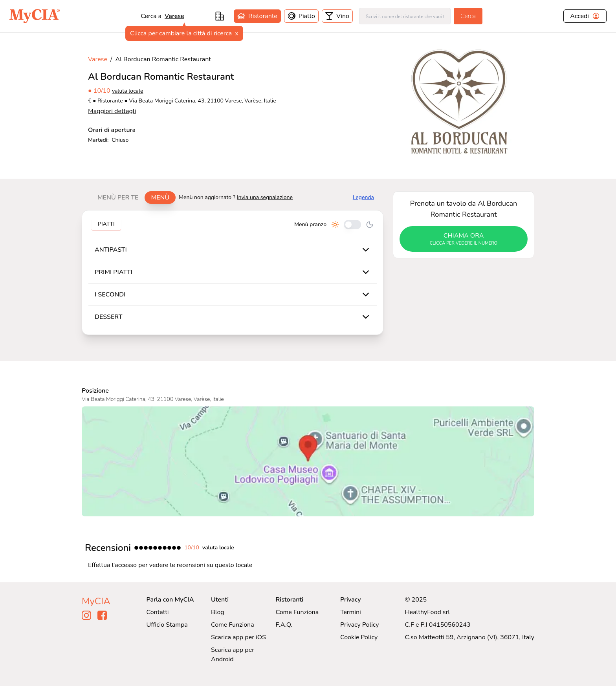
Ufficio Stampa (167, 625)
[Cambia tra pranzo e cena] (352, 225)
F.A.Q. (284, 625)
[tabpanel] (233, 273)
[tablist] (133, 198)
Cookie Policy (359, 637)
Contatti (158, 612)
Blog (218, 612)
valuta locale (128, 91)
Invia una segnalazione (265, 197)
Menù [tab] (160, 198)
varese (174, 16)
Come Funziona (233, 625)
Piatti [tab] (106, 224)
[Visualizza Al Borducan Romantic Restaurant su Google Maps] (308, 461)
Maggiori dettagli (112, 111)
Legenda (363, 197)
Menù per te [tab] (118, 198)
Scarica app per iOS (238, 637)
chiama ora (464, 239)
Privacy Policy (360, 625)
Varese (98, 59)
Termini (351, 612)
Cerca (468, 16)
